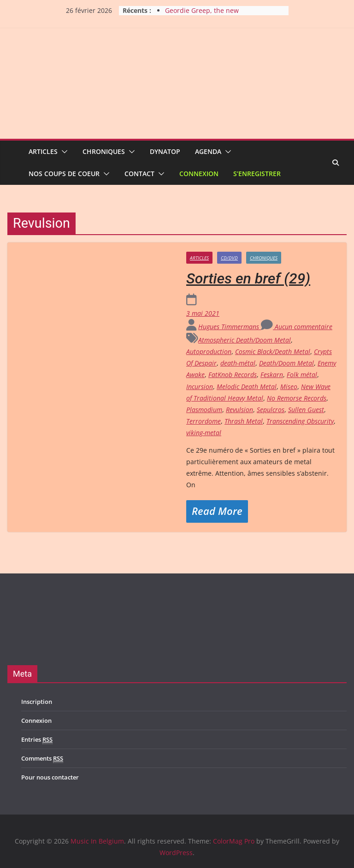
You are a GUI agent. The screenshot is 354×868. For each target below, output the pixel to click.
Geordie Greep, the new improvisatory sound (202, 15)
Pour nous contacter (50, 777)
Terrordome (204, 421)
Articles (43, 151)
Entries (37, 740)
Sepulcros (271, 410)
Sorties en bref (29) (248, 278)
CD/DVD (229, 258)
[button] (63, 152)
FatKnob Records (233, 375)
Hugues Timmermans (230, 327)
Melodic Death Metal (247, 387)
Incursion (200, 387)
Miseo (289, 387)
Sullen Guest (306, 410)
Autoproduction (209, 351)
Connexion (199, 174)
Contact (139, 174)
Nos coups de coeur (64, 174)
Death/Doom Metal (286, 363)
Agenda (208, 151)
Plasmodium (204, 410)
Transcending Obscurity (300, 421)
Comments (42, 759)
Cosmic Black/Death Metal (273, 351)
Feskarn (272, 375)
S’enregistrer (257, 174)
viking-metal (204, 433)
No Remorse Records (297, 398)
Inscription (37, 702)
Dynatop (165, 151)
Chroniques (104, 151)
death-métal (238, 363)
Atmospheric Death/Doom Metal (245, 340)
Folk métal (302, 375)
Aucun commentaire (297, 327)
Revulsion (239, 410)
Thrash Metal (244, 421)
